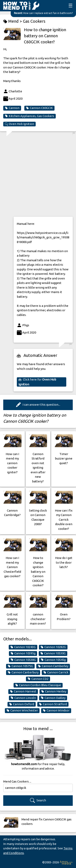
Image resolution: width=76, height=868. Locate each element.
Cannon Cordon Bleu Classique (38, 685)
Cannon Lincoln (23, 698)
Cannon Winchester (22, 710)
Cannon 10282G (53, 647)
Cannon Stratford (53, 704)
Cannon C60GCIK (39, 108)
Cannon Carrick (56, 672)
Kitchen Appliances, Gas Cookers (29, 116)
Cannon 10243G (23, 647)
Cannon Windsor (56, 710)
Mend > (13, 21)
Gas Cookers (34, 21)
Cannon (12, 108)
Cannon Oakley (53, 698)
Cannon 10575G (20, 666)
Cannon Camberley (53, 666)
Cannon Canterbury (23, 672)
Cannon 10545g (53, 660)
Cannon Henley (54, 691)
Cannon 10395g (23, 653)
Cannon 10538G (23, 660)
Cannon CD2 (38, 679)
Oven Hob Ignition (19, 124)
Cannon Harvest (23, 691)
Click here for (37, 382)
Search (38, 800)
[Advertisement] (38, 175)
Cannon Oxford (22, 704)
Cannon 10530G (53, 653)
